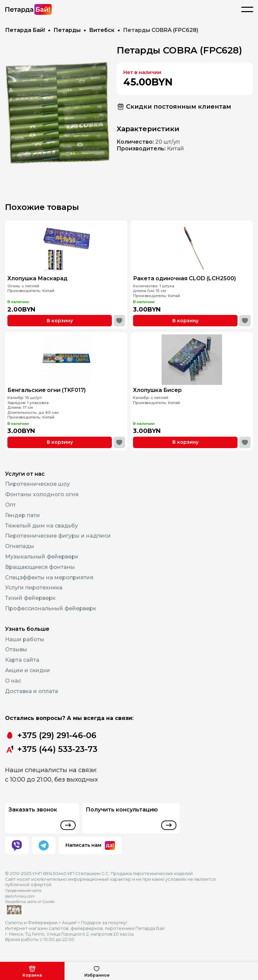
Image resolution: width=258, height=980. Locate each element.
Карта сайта (22, 660)
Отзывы (16, 649)
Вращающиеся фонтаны (40, 567)
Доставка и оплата (32, 691)
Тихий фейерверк (30, 598)
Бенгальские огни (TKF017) (51, 388)
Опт (10, 505)
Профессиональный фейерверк (51, 608)
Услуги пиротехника (34, 588)
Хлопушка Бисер (165, 388)
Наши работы (25, 639)
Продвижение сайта (23, 891)
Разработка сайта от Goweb (30, 902)
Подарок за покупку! (104, 923)
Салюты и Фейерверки (31, 923)
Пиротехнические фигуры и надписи (58, 536)
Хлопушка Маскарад (37, 278)
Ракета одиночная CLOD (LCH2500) (184, 278)
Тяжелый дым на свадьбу (41, 526)
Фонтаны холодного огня (42, 494)
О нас (13, 681)
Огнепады (20, 546)
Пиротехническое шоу (37, 484)
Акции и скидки (28, 670)
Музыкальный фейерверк (42, 557)
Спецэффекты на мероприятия (49, 577)
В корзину (60, 321)
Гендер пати (23, 515)
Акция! (69, 923)
